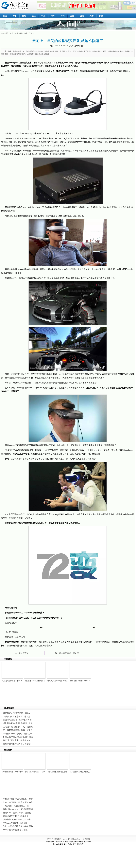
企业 (72, 16)
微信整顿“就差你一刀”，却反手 (17, 820)
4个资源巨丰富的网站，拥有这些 (17, 734)
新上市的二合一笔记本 (69, 653)
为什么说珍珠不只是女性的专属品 (18, 826)
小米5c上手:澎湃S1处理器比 (15, 823)
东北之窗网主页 (16, 33)
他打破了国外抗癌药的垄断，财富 (18, 799)
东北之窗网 (72, 844)
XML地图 (66, 839)
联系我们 (58, 839)
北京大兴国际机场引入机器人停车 (18, 802)
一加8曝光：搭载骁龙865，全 (16, 806)
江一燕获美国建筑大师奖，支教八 (18, 730)
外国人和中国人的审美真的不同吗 (18, 737)
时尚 (63, 16)
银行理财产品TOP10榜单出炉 (16, 816)
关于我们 (50, 839)
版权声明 (86, 839)
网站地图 (75, 839)
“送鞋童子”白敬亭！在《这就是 (17, 717)
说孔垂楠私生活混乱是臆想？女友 (18, 723)
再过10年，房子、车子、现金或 (17, 813)
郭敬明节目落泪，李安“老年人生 (17, 720)
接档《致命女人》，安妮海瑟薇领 (18, 809)
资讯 (14, 16)
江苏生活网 (20, 637)
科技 (43, 16)
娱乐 (34, 16)
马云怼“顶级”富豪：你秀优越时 (17, 740)
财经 (24, 16)
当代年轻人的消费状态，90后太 (17, 713)
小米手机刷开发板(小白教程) (16, 830)
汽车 (53, 16)
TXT (80, 839)
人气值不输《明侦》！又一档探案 (18, 727)
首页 (5, 16)
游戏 (82, 16)
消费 (101, 16)
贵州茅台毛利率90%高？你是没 (17, 744)
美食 (92, 16)
